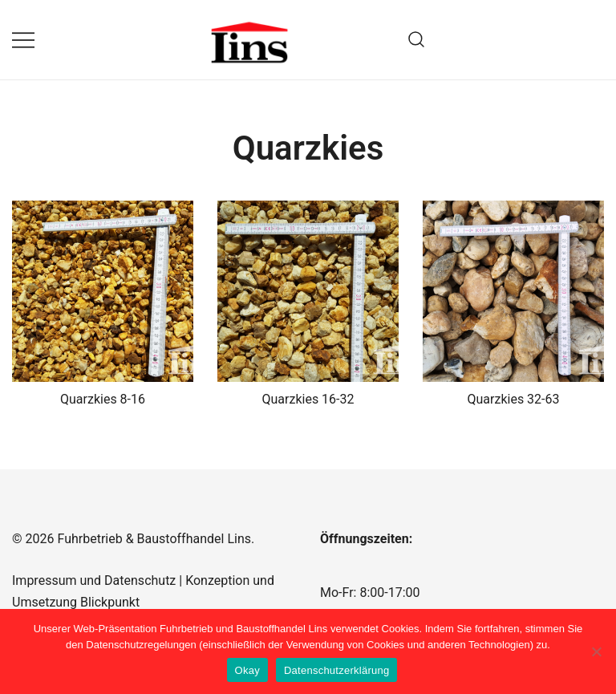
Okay (247, 670)
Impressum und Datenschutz (94, 580)
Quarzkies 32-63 (514, 399)
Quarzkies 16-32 (308, 399)
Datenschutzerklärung (336, 670)
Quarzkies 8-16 (103, 399)
